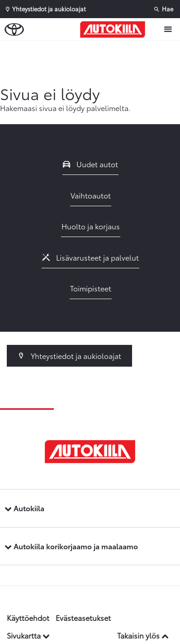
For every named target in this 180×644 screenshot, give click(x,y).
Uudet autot (90, 164)
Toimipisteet (91, 288)
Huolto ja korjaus (91, 226)
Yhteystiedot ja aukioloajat (69, 356)
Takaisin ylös (143, 635)
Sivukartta (28, 635)
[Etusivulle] (115, 29)
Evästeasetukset (83, 617)
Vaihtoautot (91, 195)
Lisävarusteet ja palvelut (90, 257)
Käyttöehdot (28, 617)
